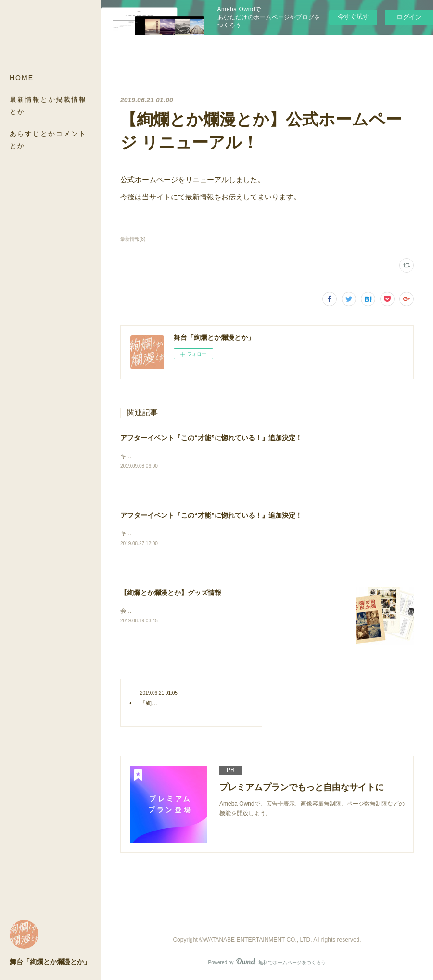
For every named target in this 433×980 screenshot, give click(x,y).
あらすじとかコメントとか (48, 140)
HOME (22, 78)
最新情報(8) (133, 239)
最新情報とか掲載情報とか (48, 105)
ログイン (409, 17)
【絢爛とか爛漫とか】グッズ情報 (171, 594)
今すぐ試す (353, 17)
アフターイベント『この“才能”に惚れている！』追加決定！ (211, 438)
